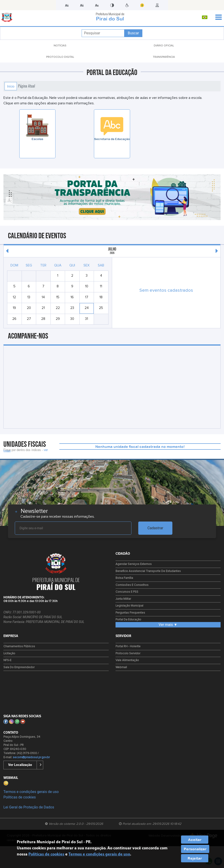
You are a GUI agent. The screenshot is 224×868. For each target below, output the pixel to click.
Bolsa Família (124, 578)
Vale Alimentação (127, 660)
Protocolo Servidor (128, 654)
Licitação (9, 654)
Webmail (121, 667)
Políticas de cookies (20, 797)
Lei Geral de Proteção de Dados (29, 807)
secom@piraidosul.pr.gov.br (31, 757)
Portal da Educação (128, 620)
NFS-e (7, 660)
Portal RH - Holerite (128, 646)
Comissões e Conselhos (132, 585)
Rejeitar (195, 858)
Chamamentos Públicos (19, 646)
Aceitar (195, 840)
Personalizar (195, 849)
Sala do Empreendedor (19, 667)
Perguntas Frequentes (130, 613)
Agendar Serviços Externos (134, 564)
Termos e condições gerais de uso (31, 792)
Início (11, 86)
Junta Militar (123, 599)
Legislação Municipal (129, 606)
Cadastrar (155, 528)
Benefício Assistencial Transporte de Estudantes (148, 571)
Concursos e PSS (127, 592)
